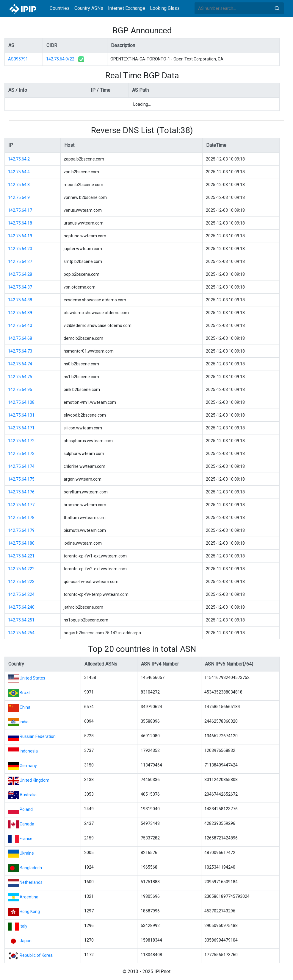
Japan (26, 941)
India (24, 722)
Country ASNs (89, 8)
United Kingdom (35, 780)
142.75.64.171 (21, 428)
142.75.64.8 (19, 185)
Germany (28, 766)
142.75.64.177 (21, 505)
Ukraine (27, 853)
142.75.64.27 (20, 261)
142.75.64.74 (20, 364)
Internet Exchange (127, 8)
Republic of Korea (36, 955)
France (26, 839)
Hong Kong (30, 912)
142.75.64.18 (20, 223)
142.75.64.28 (20, 274)
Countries (60, 8)
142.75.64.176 (21, 492)
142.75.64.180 (21, 543)
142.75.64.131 (21, 415)
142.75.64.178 (21, 518)
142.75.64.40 (20, 325)
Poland (26, 809)
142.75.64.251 (21, 620)
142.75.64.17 (20, 210)
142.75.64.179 (21, 530)
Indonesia (29, 751)
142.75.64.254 (21, 633)
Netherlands (31, 882)
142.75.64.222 (21, 569)
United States (32, 678)
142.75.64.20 (20, 249)
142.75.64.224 (21, 594)
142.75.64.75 (20, 377)
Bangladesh (31, 868)
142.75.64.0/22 (60, 59)
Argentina (29, 897)
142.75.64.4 (19, 172)
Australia (28, 795)
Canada (27, 824)
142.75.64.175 (21, 479)
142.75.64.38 (20, 300)
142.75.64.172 (21, 441)
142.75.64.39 (20, 313)
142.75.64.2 (19, 159)
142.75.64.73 (20, 351)
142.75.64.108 (21, 402)
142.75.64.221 (21, 556)
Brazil (25, 693)
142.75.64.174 (21, 466)
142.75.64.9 (19, 197)
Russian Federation (38, 736)
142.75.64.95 (20, 389)
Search (277, 8)
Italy (23, 926)
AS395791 (18, 59)
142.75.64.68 (20, 338)
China (25, 707)
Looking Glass (165, 8)
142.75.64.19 (20, 236)
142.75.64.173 (21, 454)
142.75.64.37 (20, 287)
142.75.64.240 (21, 607)
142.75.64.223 (21, 582)
